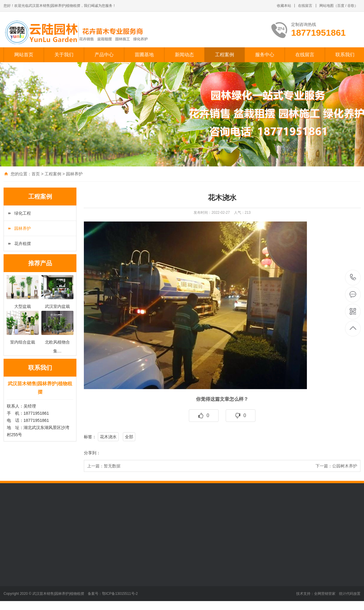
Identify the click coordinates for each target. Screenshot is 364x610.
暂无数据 (112, 466)
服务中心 (265, 55)
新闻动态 (184, 55)
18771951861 (353, 277)
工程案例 (225, 55)
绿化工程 (23, 213)
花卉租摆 (23, 244)
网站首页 (24, 55)
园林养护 (74, 174)
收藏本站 (284, 6)
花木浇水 (108, 437)
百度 (341, 6)
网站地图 (327, 6)
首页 (36, 174)
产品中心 (104, 55)
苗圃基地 (144, 55)
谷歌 (351, 6)
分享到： (92, 453)
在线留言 (305, 6)
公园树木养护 (345, 466)
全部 (129, 437)
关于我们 (64, 55)
